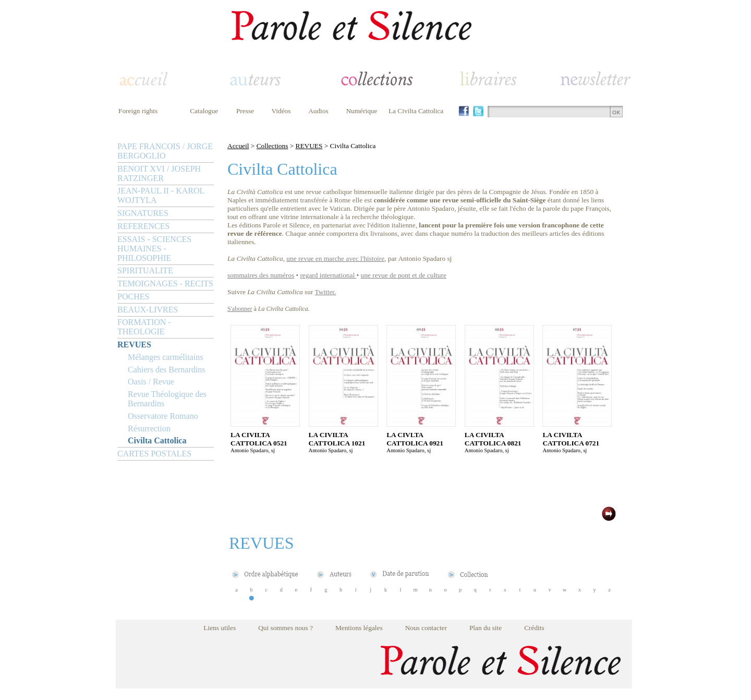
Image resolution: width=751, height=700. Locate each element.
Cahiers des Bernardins (166, 370)
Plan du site (486, 628)
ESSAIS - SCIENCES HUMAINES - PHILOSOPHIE (154, 249)
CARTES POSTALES (154, 454)
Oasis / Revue (151, 382)
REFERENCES (143, 226)
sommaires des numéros (261, 275)
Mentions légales (359, 628)
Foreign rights (138, 111)
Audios (318, 111)
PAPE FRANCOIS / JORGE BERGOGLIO (165, 151)
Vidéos (281, 111)
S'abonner (240, 309)
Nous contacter (426, 628)
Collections (272, 146)
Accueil (238, 146)
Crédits (534, 628)
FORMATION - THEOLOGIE (144, 327)
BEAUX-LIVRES (148, 310)
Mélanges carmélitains (165, 357)
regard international (327, 275)
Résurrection (149, 429)
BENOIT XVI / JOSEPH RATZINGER (159, 173)
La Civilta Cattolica (416, 111)
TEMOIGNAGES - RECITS (165, 283)
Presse (245, 111)
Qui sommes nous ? (286, 628)
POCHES (133, 297)
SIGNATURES (143, 213)
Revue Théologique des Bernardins (167, 399)
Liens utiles (220, 628)
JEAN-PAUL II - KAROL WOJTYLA (161, 195)
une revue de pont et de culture (404, 275)
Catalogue (204, 111)
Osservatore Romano (163, 416)
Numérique (361, 111)
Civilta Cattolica (157, 440)
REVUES (134, 345)
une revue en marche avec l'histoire (335, 258)
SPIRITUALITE (145, 270)
